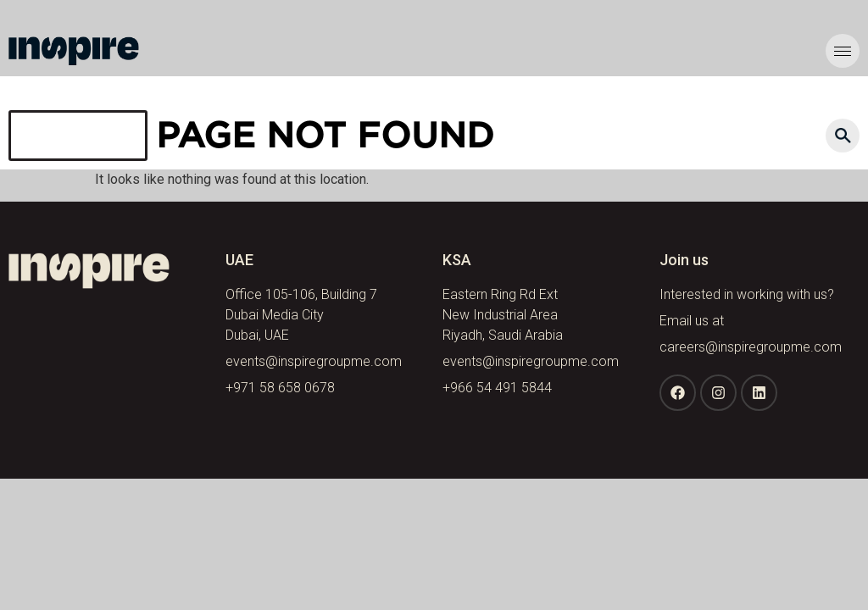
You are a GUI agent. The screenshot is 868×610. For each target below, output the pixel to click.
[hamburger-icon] (843, 51)
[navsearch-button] (843, 136)
